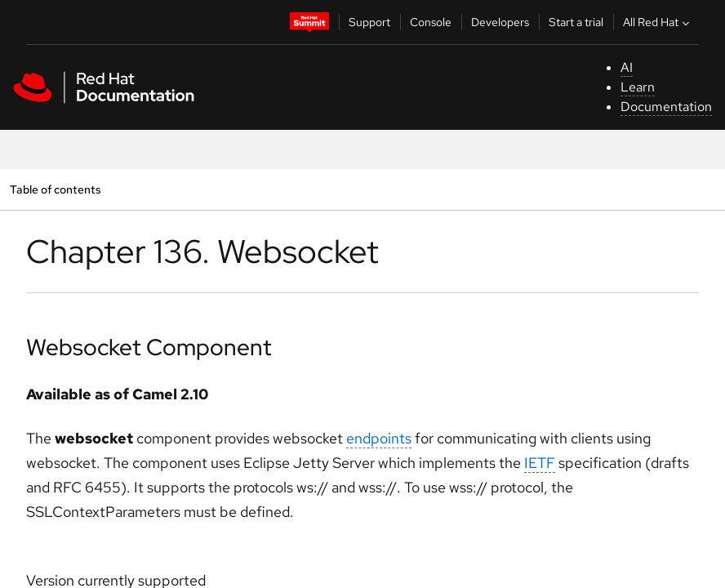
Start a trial (576, 22)
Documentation (666, 107)
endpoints (379, 438)
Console (431, 22)
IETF (540, 463)
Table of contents (55, 189)
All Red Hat (658, 22)
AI (627, 67)
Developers (500, 22)
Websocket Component (149, 347)
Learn (638, 87)
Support (369, 22)
